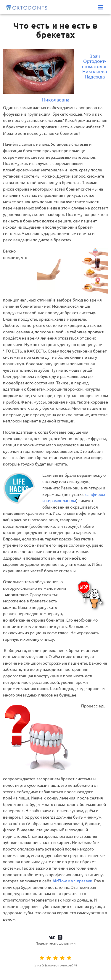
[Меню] (100, 7)
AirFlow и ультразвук (72, 881)
